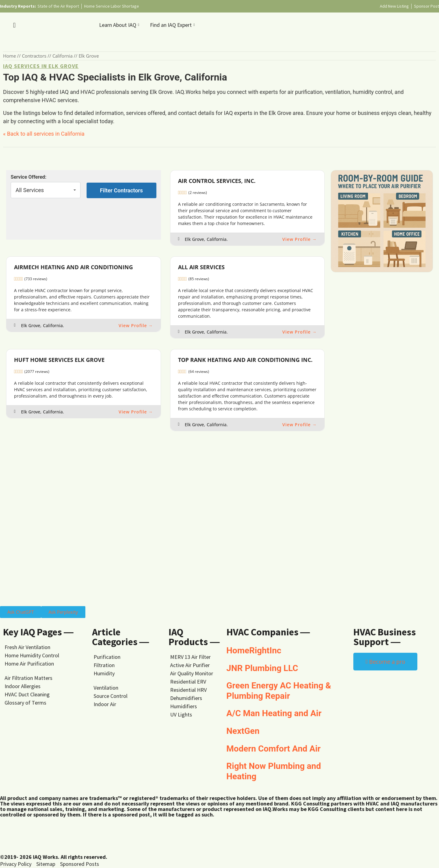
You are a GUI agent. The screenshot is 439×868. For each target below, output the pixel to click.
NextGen (243, 731)
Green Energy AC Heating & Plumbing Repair (279, 691)
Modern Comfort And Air (274, 749)
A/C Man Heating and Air (274, 713)
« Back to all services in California (44, 134)
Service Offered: (29, 177)
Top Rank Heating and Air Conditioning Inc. (245, 360)
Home (9, 56)
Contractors (34, 56)
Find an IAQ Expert (173, 25)
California (62, 56)
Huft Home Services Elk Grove (59, 360)
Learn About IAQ (120, 25)
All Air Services (201, 267)
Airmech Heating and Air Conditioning (73, 267)
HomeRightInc (254, 650)
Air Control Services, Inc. (217, 181)
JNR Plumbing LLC (262, 668)
